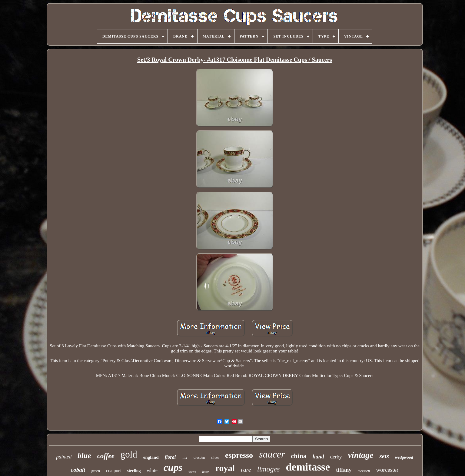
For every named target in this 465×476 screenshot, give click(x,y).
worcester (387, 470)
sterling (134, 471)
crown (192, 472)
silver (215, 458)
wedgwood (404, 457)
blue (84, 456)
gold (129, 454)
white (152, 470)
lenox (206, 471)
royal (225, 468)
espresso (239, 455)
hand (318, 457)
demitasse (308, 467)
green (96, 471)
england (151, 457)
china (299, 456)
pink (185, 458)
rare (246, 470)
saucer (272, 454)
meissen (364, 471)
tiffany (344, 470)
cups (173, 468)
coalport (113, 471)
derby (336, 457)
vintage (360, 455)
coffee (106, 456)
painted (64, 457)
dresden (199, 458)
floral (170, 457)
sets (384, 456)
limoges (269, 469)
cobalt (78, 470)
